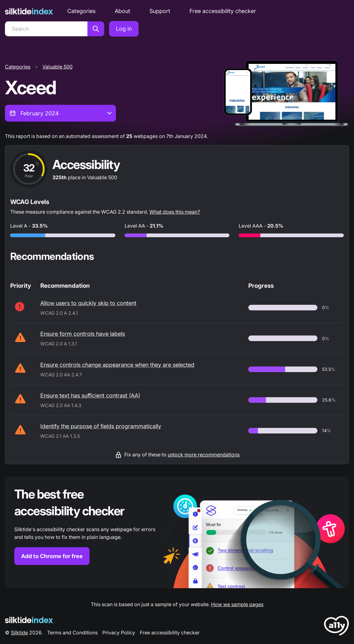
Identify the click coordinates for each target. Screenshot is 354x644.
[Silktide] (29, 11)
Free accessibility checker (223, 11)
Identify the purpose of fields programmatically (101, 426)
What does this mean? (175, 212)
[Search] (46, 29)
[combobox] (60, 113)
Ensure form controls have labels (83, 334)
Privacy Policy (119, 633)
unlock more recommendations (204, 455)
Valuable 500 (58, 67)
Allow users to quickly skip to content (88, 303)
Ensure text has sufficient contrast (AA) (90, 395)
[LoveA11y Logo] (336, 627)
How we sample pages (237, 604)
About (122, 11)
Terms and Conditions (72, 633)
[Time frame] (60, 113)
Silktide (19, 633)
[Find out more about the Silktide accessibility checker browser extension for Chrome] (177, 532)
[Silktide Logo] (29, 620)
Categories (81, 11)
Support (160, 11)
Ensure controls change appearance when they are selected (117, 365)
